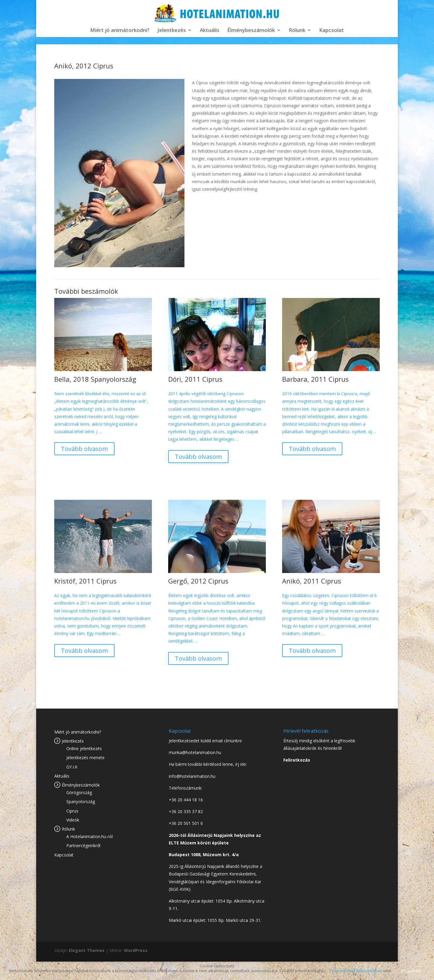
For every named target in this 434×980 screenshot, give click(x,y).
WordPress (136, 950)
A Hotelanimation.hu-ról (90, 836)
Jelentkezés (172, 31)
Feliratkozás (297, 760)
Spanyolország (81, 802)
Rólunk (297, 31)
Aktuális (210, 31)
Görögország (79, 792)
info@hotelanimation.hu (192, 776)
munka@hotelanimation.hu (195, 752)
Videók (73, 820)
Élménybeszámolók (251, 31)
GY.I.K (72, 767)
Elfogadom (411, 971)
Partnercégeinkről (83, 845)
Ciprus (72, 811)
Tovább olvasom (84, 449)
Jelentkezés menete (85, 758)
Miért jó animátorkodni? (120, 31)
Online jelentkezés (84, 748)
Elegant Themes (87, 950)
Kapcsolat (332, 31)
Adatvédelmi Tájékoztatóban (356, 971)
